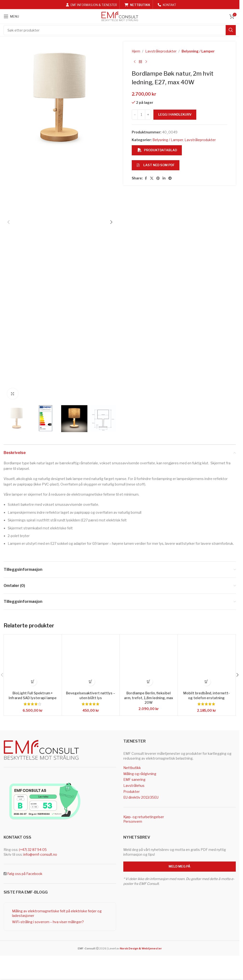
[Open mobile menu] (11, 16)
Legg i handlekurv (175, 114)
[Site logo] (120, 16)
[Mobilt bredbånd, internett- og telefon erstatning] (207, 663)
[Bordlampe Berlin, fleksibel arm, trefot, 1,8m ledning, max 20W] (149, 663)
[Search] (120, 30)
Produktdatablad (157, 150)
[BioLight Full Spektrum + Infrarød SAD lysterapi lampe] (33, 663)
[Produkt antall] (141, 115)
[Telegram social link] (170, 178)
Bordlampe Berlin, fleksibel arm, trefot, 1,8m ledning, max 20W (149, 697)
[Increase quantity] (148, 115)
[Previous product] (135, 62)
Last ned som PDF (156, 165)
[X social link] (152, 178)
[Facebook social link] (146, 178)
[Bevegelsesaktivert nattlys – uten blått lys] (91, 663)
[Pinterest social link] (158, 178)
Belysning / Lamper (198, 51)
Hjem (136, 51)
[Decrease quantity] (135, 115)
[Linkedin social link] (164, 178)
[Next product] (146, 62)
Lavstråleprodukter (161, 51)
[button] (8, 222)
